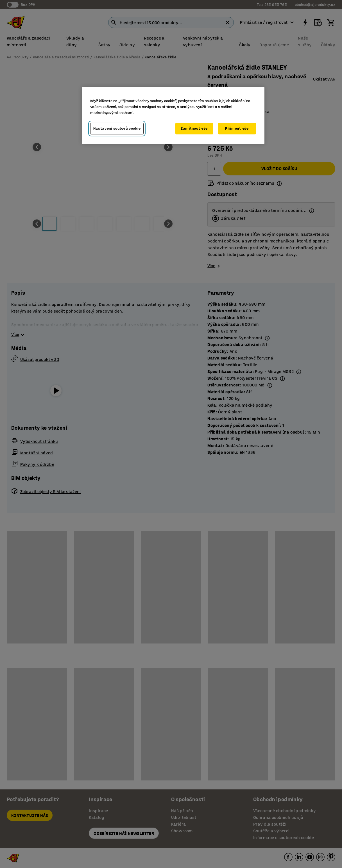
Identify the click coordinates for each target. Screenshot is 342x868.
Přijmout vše (237, 128)
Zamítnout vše (194, 128)
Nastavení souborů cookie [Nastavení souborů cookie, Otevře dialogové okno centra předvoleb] (117, 128)
